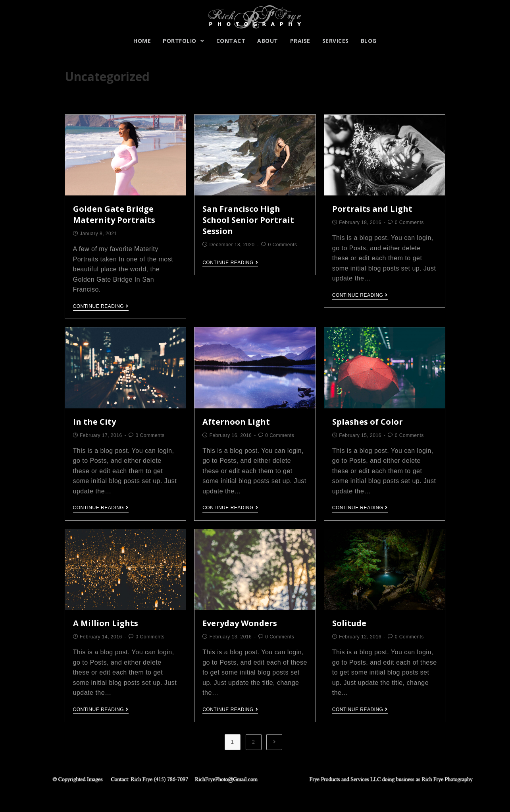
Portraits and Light (372, 209)
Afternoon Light (236, 422)
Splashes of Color (368, 422)
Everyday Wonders (240, 623)
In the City (94, 422)
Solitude (349, 623)
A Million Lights (106, 623)
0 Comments (283, 245)
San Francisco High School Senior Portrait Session (248, 220)
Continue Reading (101, 306)
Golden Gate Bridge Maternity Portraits (114, 214)
